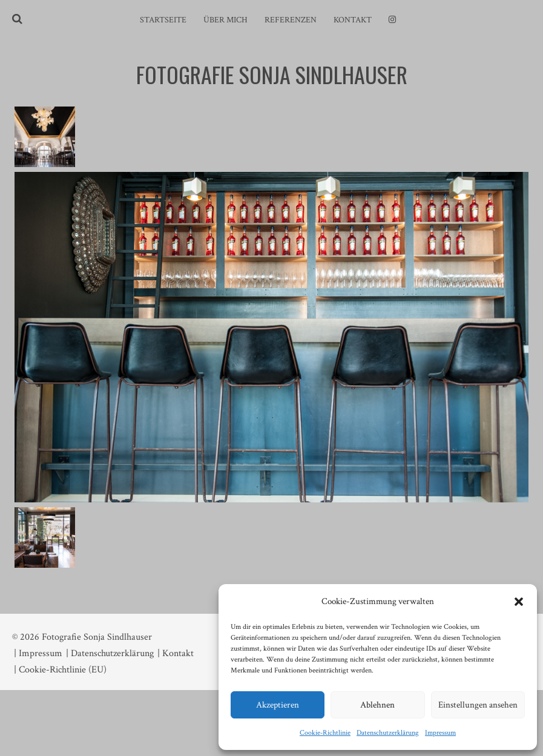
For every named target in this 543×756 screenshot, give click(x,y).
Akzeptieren (278, 705)
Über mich (225, 20)
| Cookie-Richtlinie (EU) (60, 670)
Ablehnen (377, 705)
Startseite (163, 20)
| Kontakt (176, 653)
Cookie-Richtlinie (325, 733)
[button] (519, 602)
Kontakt (353, 20)
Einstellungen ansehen (478, 705)
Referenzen (291, 20)
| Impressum (38, 653)
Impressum (440, 733)
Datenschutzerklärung (388, 733)
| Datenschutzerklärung (110, 653)
